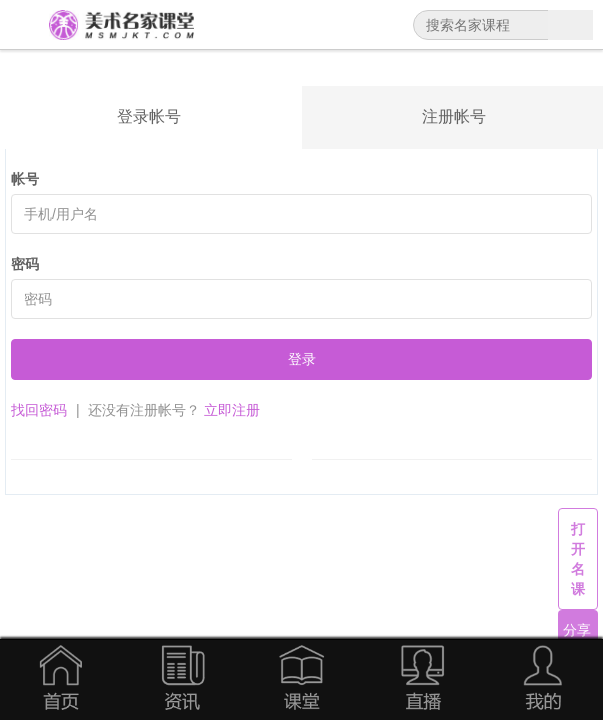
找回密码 (39, 410)
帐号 (25, 179)
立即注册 (232, 410)
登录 (302, 359)
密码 (25, 264)
